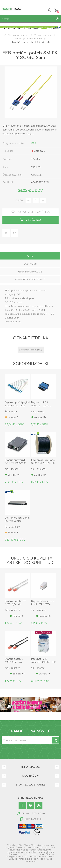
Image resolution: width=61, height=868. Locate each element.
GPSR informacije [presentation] (30, 272)
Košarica (57, 10)
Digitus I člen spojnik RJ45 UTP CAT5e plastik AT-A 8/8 (43, 605)
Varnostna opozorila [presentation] (30, 280)
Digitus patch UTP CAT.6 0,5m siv (16, 603)
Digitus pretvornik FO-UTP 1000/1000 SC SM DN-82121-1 (16, 463)
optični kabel (29, 350)
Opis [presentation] (30, 256)
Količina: (20, 201)
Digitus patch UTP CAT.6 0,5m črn (16, 661)
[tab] (30, 256)
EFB (34, 144)
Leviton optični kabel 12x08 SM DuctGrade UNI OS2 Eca (43, 463)
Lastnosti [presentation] (30, 264)
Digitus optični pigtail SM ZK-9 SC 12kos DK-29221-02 (17, 406)
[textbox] (27, 19)
